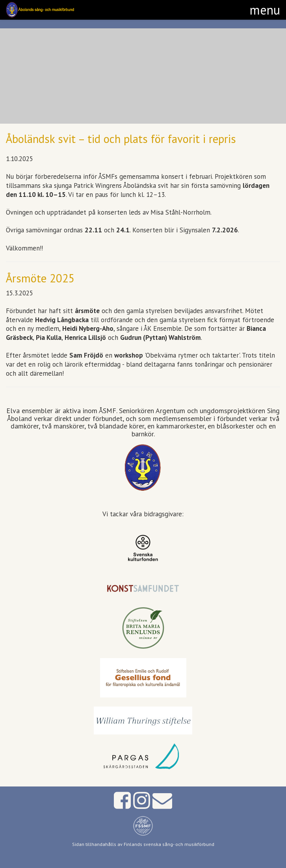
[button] (265, 10)
